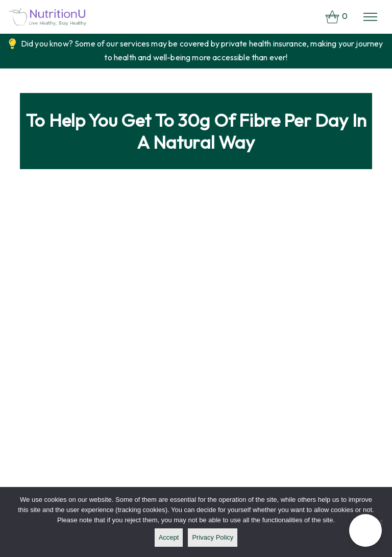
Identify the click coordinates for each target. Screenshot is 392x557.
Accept (169, 537)
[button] (365, 530)
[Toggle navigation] (370, 17)
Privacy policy (213, 537)
